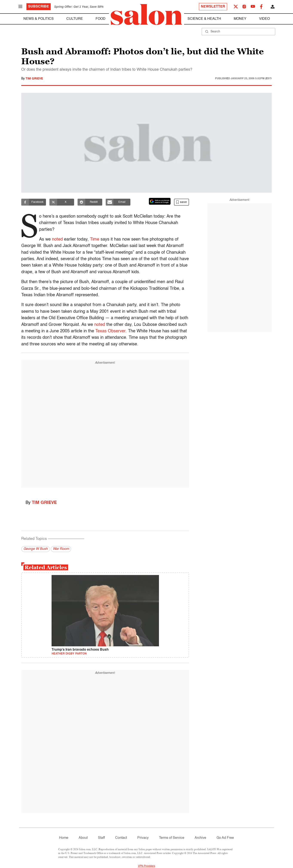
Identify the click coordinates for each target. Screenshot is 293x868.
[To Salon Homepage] (146, 15)
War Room (61, 549)
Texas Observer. (111, 331)
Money (240, 19)
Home (64, 838)
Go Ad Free (225, 838)
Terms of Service (172, 838)
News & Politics (39, 19)
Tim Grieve (34, 79)
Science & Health (204, 19)
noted (56, 240)
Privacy (143, 838)
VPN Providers (146, 866)
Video (264, 19)
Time (94, 240)
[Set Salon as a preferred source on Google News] (160, 201)
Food (101, 19)
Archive (200, 838)
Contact (121, 838)
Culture (75, 19)
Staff (101, 838)
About (83, 838)
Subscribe (39, 7)
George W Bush (36, 549)
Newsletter (213, 7)
